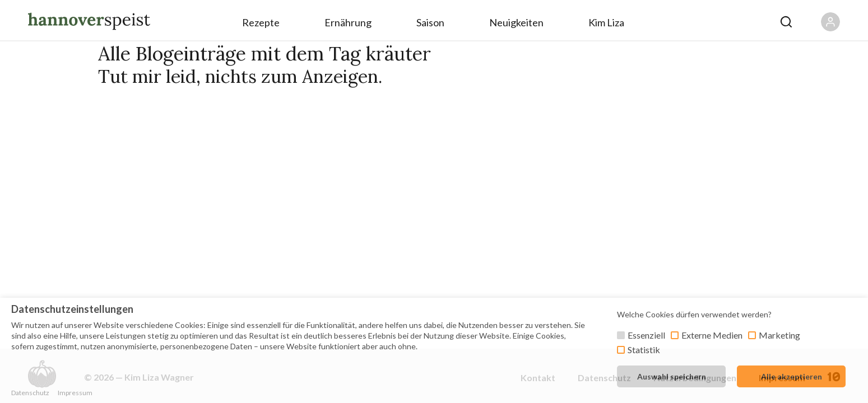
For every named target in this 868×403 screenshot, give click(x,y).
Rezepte (261, 22)
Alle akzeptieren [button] (792, 376)
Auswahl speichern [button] (672, 376)
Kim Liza (606, 22)
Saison (430, 22)
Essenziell (646, 335)
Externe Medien (712, 335)
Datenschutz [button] (30, 393)
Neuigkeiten (516, 22)
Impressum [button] (75, 393)
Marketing (779, 335)
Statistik (644, 350)
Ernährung (348, 22)
